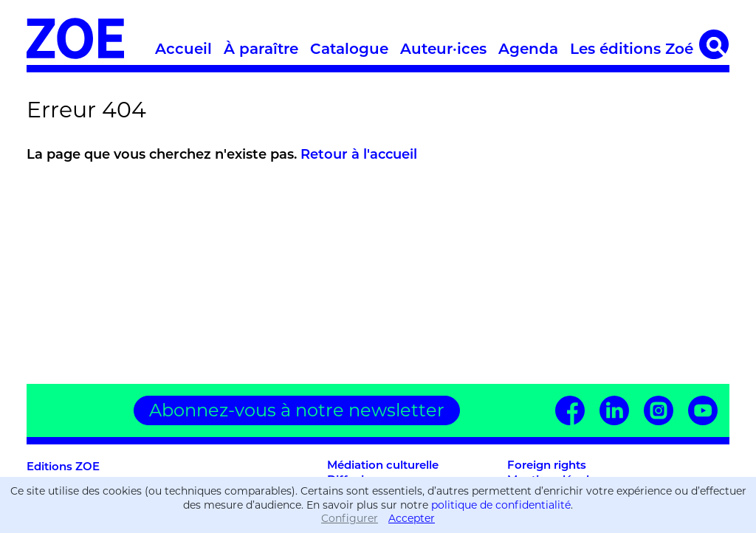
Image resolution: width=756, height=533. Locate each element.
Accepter (412, 518)
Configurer (350, 518)
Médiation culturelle (383, 466)
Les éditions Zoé (632, 50)
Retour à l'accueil (359, 155)
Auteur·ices (443, 50)
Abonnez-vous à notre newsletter (297, 410)
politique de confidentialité (501, 505)
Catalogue (349, 50)
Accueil (183, 50)
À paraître (261, 50)
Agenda (528, 50)
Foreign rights (547, 466)
